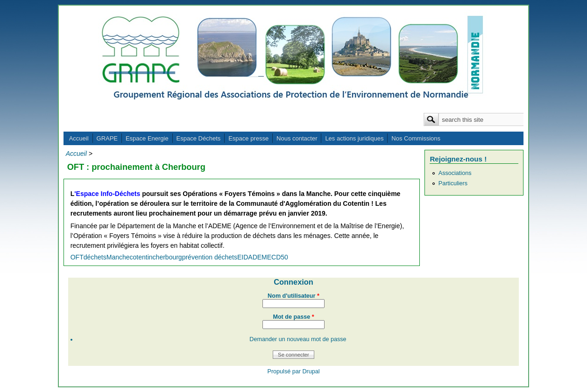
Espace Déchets (199, 138)
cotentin (141, 257)
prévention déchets (210, 257)
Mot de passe (293, 317)
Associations (455, 173)
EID (243, 257)
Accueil (79, 138)
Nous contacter (297, 138)
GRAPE (107, 138)
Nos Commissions (416, 138)
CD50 (280, 257)
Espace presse (248, 138)
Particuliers (453, 183)
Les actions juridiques (354, 138)
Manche (118, 257)
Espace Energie (147, 138)
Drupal (311, 371)
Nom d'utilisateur (293, 296)
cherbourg (167, 257)
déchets (95, 257)
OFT (77, 257)
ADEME (260, 257)
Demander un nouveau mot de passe (298, 339)
